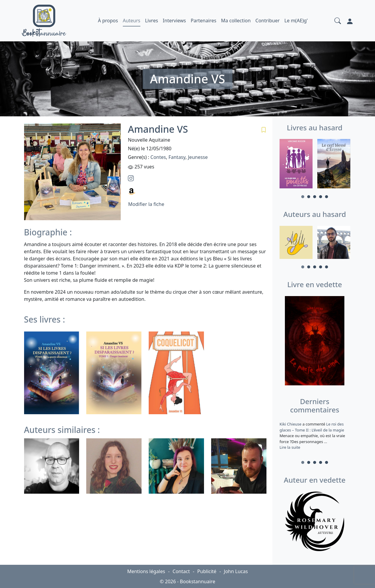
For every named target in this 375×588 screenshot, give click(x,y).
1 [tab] (303, 197)
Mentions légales (146, 571)
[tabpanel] (296, 165)
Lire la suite (290, 447)
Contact (181, 571)
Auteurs (132, 21)
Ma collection (236, 21)
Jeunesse (198, 157)
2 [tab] (309, 197)
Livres (152, 21)
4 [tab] (321, 197)
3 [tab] (315, 197)
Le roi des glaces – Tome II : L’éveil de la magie (312, 427)
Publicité (207, 571)
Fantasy (177, 157)
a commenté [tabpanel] (315, 436)
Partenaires (203, 21)
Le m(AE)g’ (296, 21)
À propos (108, 21)
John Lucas (236, 571)
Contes (158, 157)
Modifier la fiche (146, 204)
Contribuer (268, 21)
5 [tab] (327, 197)
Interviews (174, 21)
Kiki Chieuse (291, 424)
